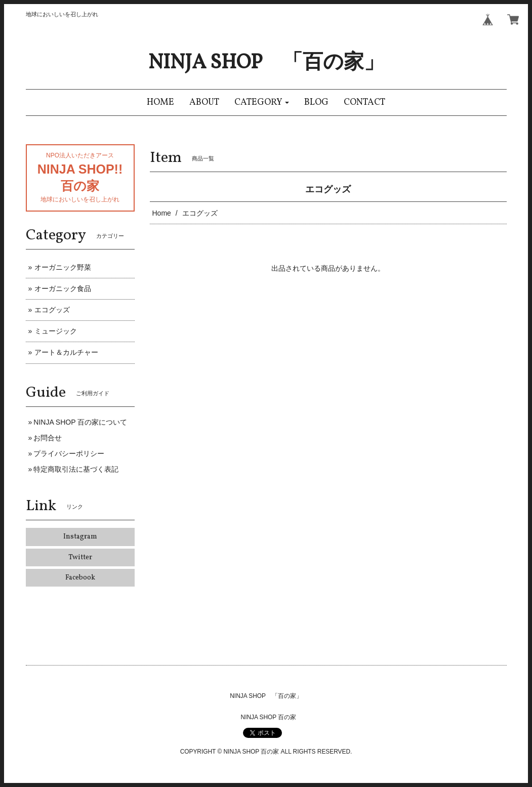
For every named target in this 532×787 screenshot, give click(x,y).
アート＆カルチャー (66, 352)
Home (162, 213)
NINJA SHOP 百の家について (80, 422)
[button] (262, 102)
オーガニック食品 (63, 288)
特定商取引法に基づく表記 (76, 469)
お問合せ (48, 438)
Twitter (80, 557)
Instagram (80, 537)
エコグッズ (52, 310)
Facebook (80, 578)
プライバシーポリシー (69, 453)
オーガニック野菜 (63, 267)
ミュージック (56, 331)
